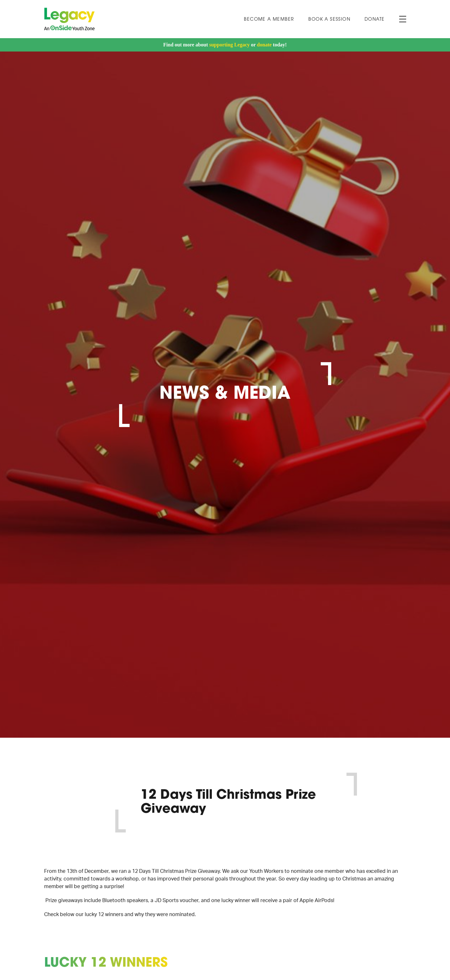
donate (264, 45)
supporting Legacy (230, 45)
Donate (375, 20)
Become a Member (269, 20)
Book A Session (329, 20)
